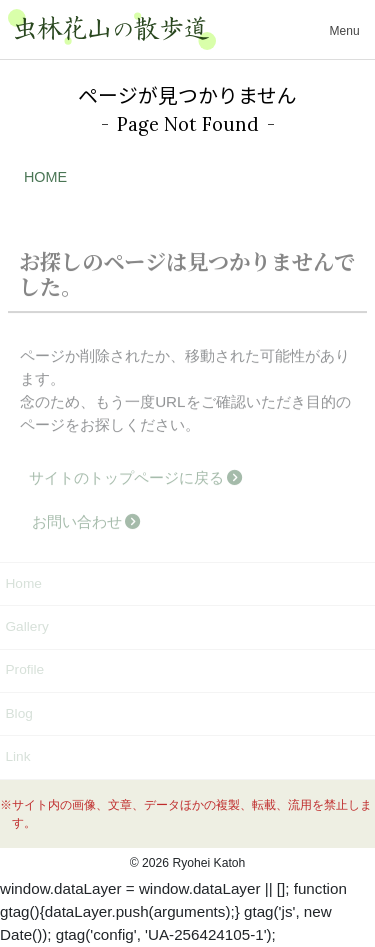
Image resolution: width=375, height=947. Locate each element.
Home (23, 583)
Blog (18, 713)
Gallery (26, 626)
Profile (24, 669)
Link (17, 756)
